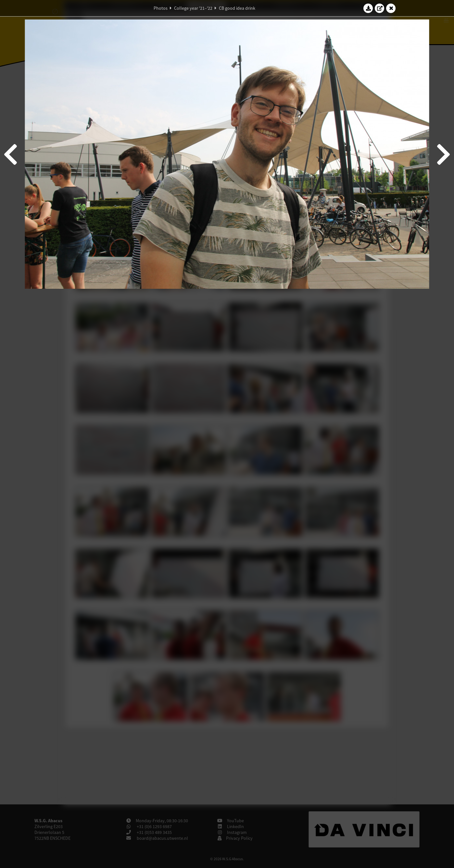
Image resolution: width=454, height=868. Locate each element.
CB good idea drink (237, 8)
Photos (161, 8)
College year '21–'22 (193, 8)
